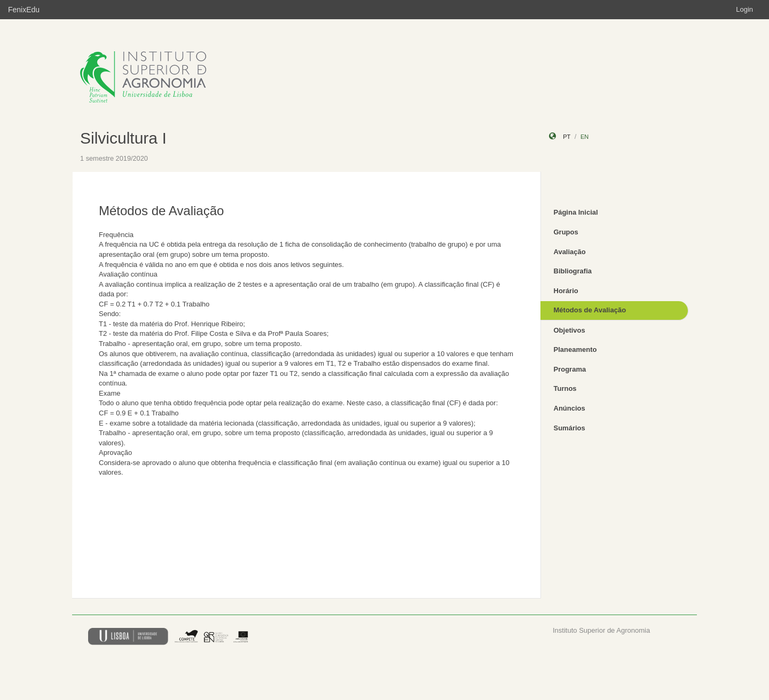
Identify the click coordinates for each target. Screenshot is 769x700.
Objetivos (570, 330)
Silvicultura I (123, 138)
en (584, 137)
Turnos (565, 388)
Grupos (566, 232)
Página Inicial (576, 212)
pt (567, 137)
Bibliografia (573, 271)
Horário (566, 291)
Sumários (570, 428)
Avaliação (570, 252)
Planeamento (575, 349)
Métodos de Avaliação (590, 310)
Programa (570, 369)
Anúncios (570, 408)
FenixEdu (24, 10)
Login (744, 9)
